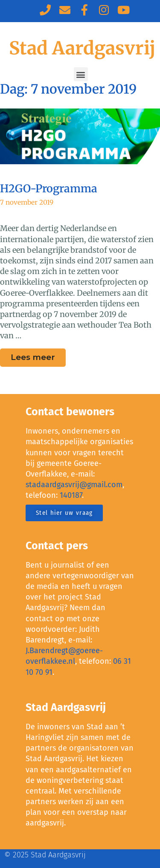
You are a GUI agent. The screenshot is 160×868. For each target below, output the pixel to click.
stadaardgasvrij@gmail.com (74, 485)
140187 (71, 495)
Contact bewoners (70, 412)
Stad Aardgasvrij (82, 48)
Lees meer (38, 355)
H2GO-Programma (49, 188)
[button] (81, 74)
